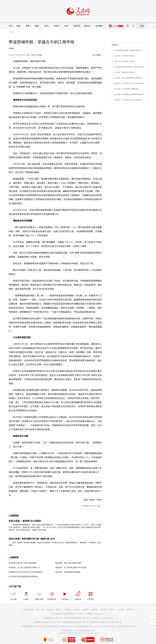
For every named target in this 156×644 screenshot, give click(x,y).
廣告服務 (68, 610)
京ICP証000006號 (109, 626)
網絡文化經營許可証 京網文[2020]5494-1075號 (62, 626)
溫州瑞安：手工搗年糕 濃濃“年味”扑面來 (71, 568)
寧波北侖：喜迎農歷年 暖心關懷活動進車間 (129, 94)
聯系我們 (130, 610)
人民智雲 (78, 595)
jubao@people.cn (99, 614)
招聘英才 (59, 610)
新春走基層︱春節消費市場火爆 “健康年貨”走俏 (32, 539)
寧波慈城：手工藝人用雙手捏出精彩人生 (24, 568)
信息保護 (121, 610)
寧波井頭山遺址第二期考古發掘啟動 (23, 563)
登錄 (142, 26)
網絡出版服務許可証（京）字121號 (90, 626)
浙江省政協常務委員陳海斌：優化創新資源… (129, 67)
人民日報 (13, 595)
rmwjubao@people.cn (107, 618)
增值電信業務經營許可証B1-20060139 (75, 622)
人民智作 (90, 595)
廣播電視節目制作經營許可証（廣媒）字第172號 (106, 622)
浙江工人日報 (36, 55)
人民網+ (26, 595)
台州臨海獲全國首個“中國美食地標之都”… (129, 50)
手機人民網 (39, 595)
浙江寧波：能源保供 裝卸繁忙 (124, 72)
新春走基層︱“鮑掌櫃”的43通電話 (25, 521)
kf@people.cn (59, 618)
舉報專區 (77, 26)
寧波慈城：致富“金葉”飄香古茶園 (68, 563)
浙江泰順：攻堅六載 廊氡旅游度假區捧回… (129, 78)
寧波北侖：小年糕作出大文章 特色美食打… (129, 100)
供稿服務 (85, 610)
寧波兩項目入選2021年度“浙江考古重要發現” (26, 572)
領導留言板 (52, 595)
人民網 (11, 32)
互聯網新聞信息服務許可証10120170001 (47, 622)
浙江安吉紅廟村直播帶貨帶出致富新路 (23, 576)
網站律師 (112, 610)
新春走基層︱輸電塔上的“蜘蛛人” (126, 61)
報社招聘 (50, 610)
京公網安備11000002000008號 (126, 626)
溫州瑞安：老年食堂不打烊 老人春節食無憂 (129, 83)
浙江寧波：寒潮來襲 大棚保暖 (124, 56)
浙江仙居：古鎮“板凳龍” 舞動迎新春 (127, 89)
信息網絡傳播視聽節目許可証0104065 (33, 626)
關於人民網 (40, 610)
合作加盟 (77, 610)
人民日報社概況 (28, 610)
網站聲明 (103, 610)
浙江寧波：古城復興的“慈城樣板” (68, 572)
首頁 (11, 26)
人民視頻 (65, 595)
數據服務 (94, 610)
